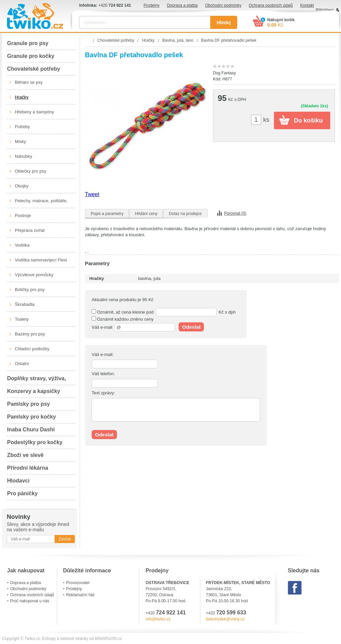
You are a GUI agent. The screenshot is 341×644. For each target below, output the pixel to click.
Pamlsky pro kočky (32, 417)
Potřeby (22, 127)
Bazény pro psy (30, 334)
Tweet (92, 194)
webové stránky (74, 639)
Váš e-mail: (103, 354)
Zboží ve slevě (25, 455)
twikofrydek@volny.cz (225, 619)
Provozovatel (78, 583)
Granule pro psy (28, 43)
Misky (20, 141)
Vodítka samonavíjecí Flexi (41, 260)
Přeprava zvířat (30, 230)
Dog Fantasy (224, 73)
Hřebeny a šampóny (34, 112)
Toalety (22, 319)
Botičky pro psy (30, 290)
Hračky (22, 97)
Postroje (23, 216)
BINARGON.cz (108, 639)
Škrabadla (25, 304)
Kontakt (307, 5)
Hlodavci (18, 481)
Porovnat (235, 213)
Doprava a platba (182, 5)
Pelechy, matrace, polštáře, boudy (41, 203)
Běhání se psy (29, 82)
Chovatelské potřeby (34, 69)
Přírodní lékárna (28, 468)
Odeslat (191, 327)
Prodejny (151, 5)
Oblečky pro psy (30, 171)
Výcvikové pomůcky (34, 275)
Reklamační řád (80, 595)
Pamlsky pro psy (28, 404)
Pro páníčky (22, 493)
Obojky (22, 186)
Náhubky (23, 156)
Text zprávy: (103, 393)
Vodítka (22, 245)
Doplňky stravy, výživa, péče (37, 380)
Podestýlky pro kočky (35, 442)
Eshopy (49, 639)
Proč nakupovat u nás (30, 601)
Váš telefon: (103, 374)
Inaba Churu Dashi (31, 430)
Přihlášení (325, 10)
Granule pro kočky (31, 56)
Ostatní (22, 364)
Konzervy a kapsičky (34, 391)
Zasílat (65, 539)
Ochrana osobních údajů (271, 5)
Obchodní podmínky (223, 5)
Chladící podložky (32, 349)
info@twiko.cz (158, 619)
